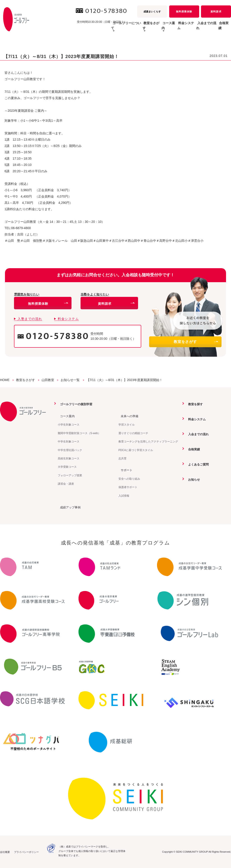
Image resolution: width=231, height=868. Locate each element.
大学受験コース (67, 467)
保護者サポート (128, 487)
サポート (125, 470)
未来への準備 (128, 416)
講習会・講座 (66, 484)
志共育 (122, 458)
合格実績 (221, 28)
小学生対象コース (69, 425)
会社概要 (5, 852)
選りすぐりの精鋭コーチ (133, 433)
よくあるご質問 (197, 464)
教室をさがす (196, 342)
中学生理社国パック (70, 450)
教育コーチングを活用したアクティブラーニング (148, 441)
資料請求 (216, 12)
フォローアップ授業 (70, 475)
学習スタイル (127, 425)
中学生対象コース (69, 441)
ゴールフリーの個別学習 (75, 404)
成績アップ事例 (69, 507)
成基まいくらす (152, 12)
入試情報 (124, 496)
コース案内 (66, 416)
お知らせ (192, 479)
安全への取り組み (129, 479)
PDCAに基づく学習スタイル (136, 450)
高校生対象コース (69, 458)
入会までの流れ (197, 28)
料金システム (170, 28)
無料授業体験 (184, 12)
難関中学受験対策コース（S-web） (79, 433)
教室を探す (194, 404)
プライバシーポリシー (26, 852)
